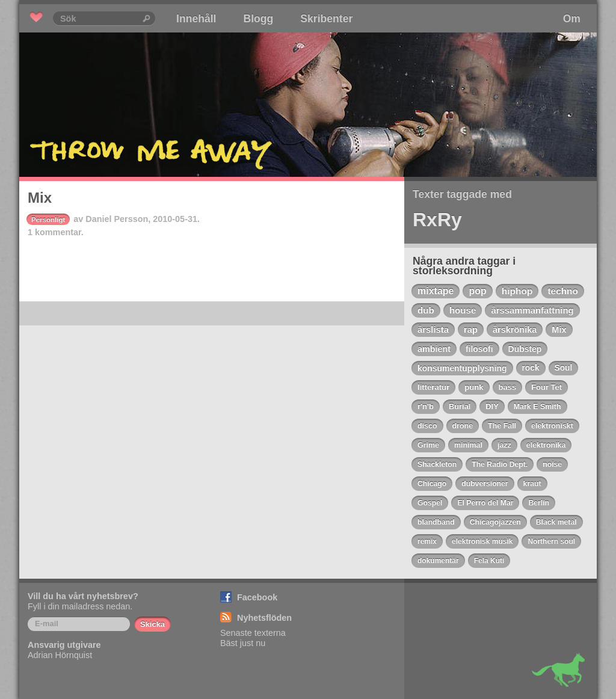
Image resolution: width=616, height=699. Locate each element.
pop (477, 291)
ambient (434, 349)
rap (471, 330)
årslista (433, 330)
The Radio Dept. (500, 464)
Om (572, 19)
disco (427, 426)
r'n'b (426, 406)
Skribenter (326, 19)
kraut (532, 484)
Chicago (432, 484)
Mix (40, 198)
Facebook (257, 597)
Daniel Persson (117, 219)
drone (463, 426)
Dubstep (525, 349)
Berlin (539, 503)
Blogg (258, 19)
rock (531, 368)
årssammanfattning (532, 310)
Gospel (430, 503)
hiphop (517, 291)
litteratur (433, 387)
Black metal (556, 522)
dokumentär (438, 561)
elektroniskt (552, 426)
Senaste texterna (253, 633)
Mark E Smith (537, 407)
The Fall (502, 426)
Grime (428, 445)
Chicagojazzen (495, 522)
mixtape (436, 291)
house (463, 310)
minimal (468, 445)
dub (426, 310)
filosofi (479, 349)
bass (508, 387)
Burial (460, 406)
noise (552, 464)
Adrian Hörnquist (60, 655)
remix (427, 541)
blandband (436, 522)
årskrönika (515, 330)
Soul (564, 368)
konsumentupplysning (462, 368)
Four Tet (547, 387)
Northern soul (551, 541)
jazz (504, 445)
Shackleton (437, 464)
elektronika (546, 445)
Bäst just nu (243, 643)
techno (562, 291)
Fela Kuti (489, 561)
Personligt (48, 220)
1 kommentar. (56, 232)
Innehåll (196, 19)
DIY (492, 406)
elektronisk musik (482, 541)
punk (474, 387)
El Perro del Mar (485, 503)
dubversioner (485, 484)
